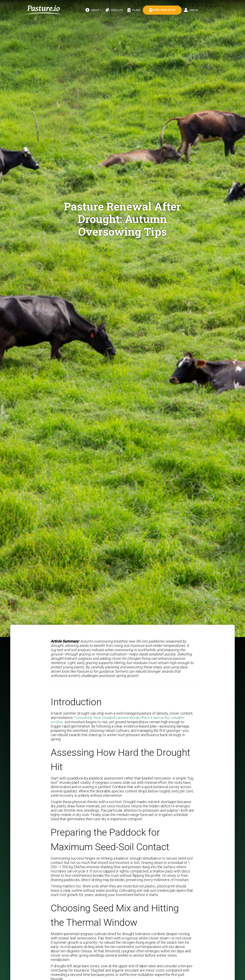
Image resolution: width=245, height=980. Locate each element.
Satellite (114, 10)
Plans (134, 10)
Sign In (191, 10)
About (93, 10)
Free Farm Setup (162, 10)
